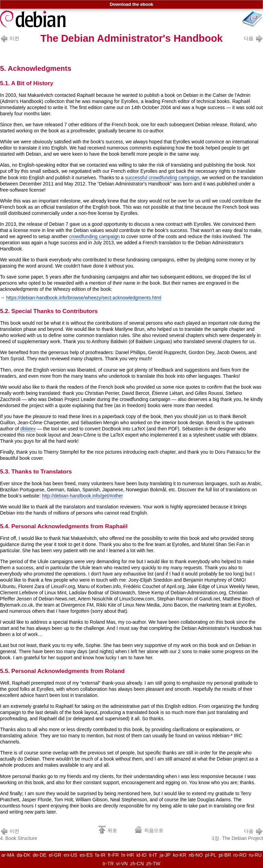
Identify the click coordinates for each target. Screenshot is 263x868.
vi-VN (122, 864)
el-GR (55, 855)
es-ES (86, 855)
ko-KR (180, 855)
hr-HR (128, 855)
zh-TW (153, 864)
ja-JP (165, 855)
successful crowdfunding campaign (162, 178)
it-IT (153, 855)
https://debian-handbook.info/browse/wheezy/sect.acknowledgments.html (84, 298)
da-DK (24, 855)
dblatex (28, 429)
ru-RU (255, 855)
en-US (71, 855)
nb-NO (196, 855)
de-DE (40, 855)
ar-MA (8, 855)
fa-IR (100, 855)
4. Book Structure (18, 834)
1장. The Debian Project (237, 834)
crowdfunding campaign (95, 236)
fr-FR (113, 855)
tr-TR (108, 864)
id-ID (141, 855)
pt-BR (225, 855)
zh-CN (137, 864)
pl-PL (211, 855)
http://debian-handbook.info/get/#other (83, 496)
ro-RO (240, 855)
